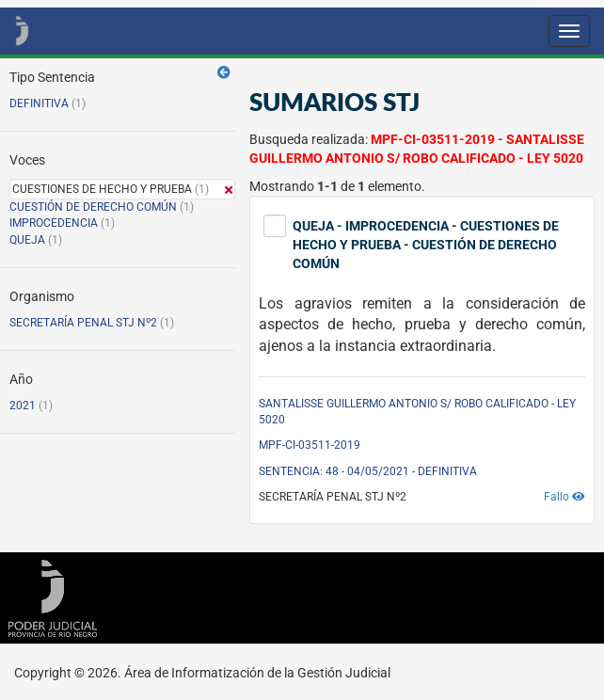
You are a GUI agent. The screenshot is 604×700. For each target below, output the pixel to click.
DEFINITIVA (39, 103)
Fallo (564, 497)
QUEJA (27, 240)
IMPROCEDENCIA (54, 223)
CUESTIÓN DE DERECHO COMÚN (93, 207)
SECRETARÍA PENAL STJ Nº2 (83, 323)
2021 (23, 406)
